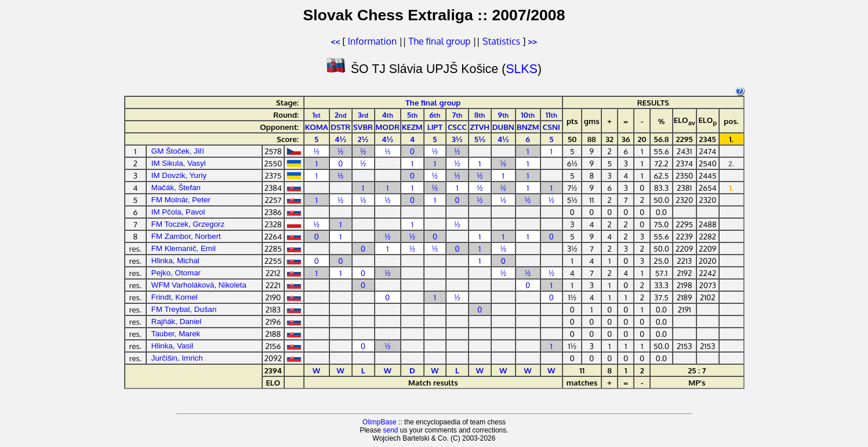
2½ (363, 139)
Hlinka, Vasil (172, 346)
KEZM (412, 127)
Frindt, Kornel (175, 297)
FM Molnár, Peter (181, 200)
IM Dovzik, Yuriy (179, 175)
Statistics (501, 41)
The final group (440, 41)
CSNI (551, 127)
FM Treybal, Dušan (184, 309)
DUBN (503, 127)
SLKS (522, 69)
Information (372, 41)
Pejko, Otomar (176, 273)
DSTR (340, 127)
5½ (480, 139)
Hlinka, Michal (175, 261)
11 (551, 115)
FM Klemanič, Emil (184, 248)
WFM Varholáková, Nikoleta (199, 285)
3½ (457, 139)
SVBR (363, 127)
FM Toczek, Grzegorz (188, 224)
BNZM (528, 127)
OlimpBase (379, 422)
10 (528, 115)
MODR (388, 127)
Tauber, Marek (176, 334)
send (390, 430)
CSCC (457, 127)
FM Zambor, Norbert (186, 236)
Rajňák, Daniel (177, 321)
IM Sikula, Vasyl (179, 163)
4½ (340, 139)
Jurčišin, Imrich (177, 358)
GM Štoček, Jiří (178, 151)
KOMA (317, 127)
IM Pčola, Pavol (178, 212)
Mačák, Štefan (176, 188)
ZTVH (480, 127)
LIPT (435, 127)
